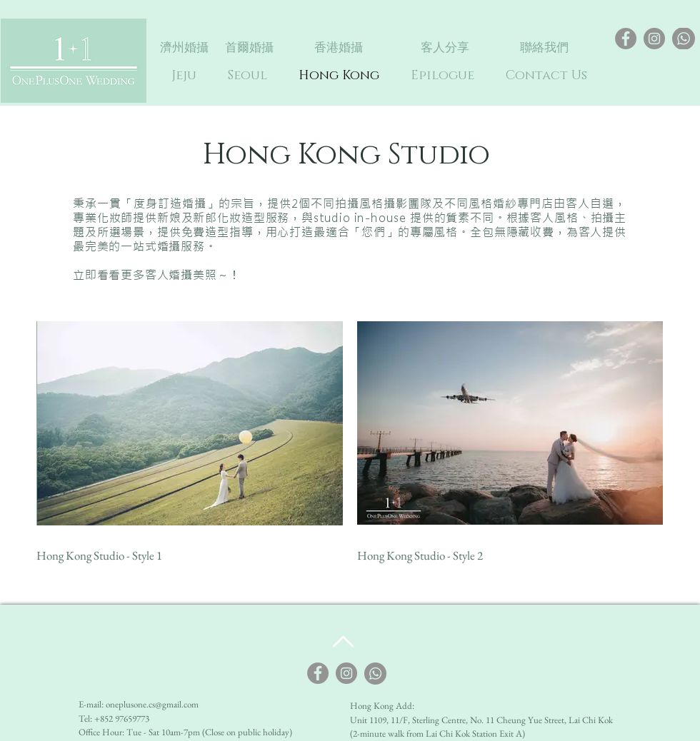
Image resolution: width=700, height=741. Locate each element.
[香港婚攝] (339, 47)
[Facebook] (626, 39)
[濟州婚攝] (184, 47)
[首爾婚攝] (249, 47)
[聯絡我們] (544, 47)
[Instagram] (654, 39)
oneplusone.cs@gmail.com (152, 704)
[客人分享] (445, 47)
